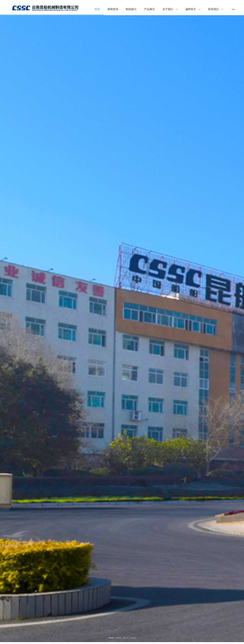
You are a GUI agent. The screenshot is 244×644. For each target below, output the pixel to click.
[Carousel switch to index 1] (111, 638)
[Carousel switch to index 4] (133, 638)
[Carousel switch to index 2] (118, 638)
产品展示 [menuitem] (149, 9)
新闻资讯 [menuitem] (113, 9)
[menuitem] (45, 9)
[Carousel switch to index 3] (126, 638)
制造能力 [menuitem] (131, 9)
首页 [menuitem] (97, 9)
